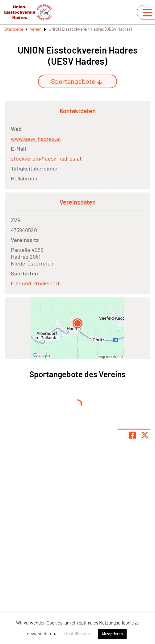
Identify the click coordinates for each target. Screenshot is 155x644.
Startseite (14, 29)
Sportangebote (77, 81)
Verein (36, 29)
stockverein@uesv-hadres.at (46, 158)
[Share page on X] (145, 435)
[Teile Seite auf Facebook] (132, 435)
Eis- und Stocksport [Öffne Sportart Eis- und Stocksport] (35, 283)
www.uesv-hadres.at (36, 139)
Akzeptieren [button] (112, 634)
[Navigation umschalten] (147, 13)
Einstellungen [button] (77, 633)
